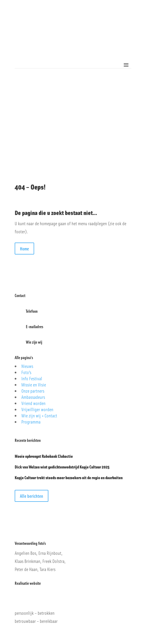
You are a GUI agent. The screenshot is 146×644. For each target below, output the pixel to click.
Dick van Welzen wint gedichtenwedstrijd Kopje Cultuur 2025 (62, 467)
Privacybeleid (23, 528)
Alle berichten (32, 496)
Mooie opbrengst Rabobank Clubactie (44, 456)
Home (24, 249)
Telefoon (32, 311)
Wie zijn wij (34, 342)
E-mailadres (34, 327)
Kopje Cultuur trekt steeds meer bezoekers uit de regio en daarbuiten (69, 477)
